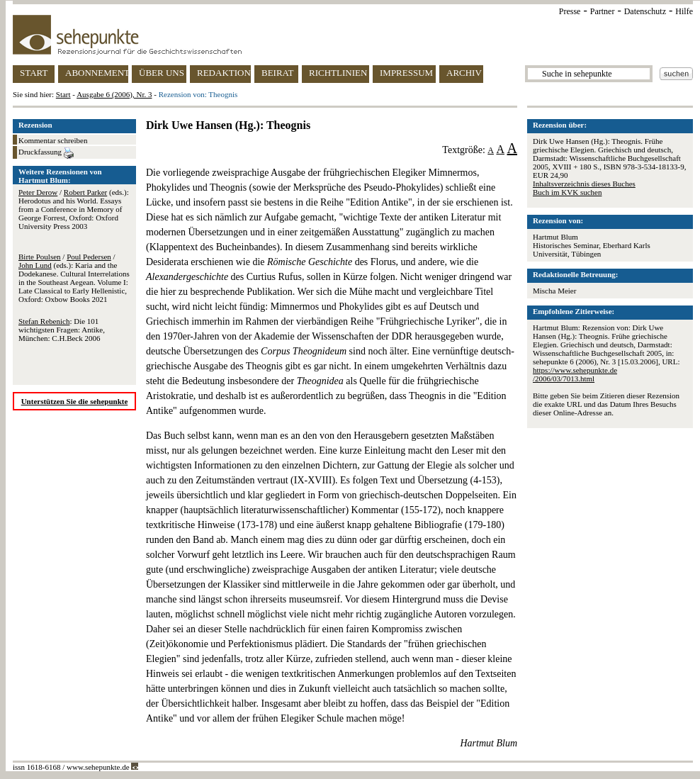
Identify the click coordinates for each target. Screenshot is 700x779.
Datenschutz (645, 11)
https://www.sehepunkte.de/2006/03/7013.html (575, 374)
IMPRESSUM (406, 73)
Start (63, 94)
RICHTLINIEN (338, 73)
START (34, 73)
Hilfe (684, 11)
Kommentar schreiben (53, 140)
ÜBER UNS (162, 73)
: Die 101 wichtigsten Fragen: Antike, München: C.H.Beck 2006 (62, 330)
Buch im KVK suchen (567, 192)
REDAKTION (224, 73)
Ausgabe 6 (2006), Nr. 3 (114, 94)
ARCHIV (464, 73)
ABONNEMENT (97, 73)
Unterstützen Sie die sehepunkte (75, 401)
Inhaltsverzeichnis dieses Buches (584, 184)
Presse (570, 11)
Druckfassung (46, 153)
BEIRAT (278, 73)
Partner (603, 11)
